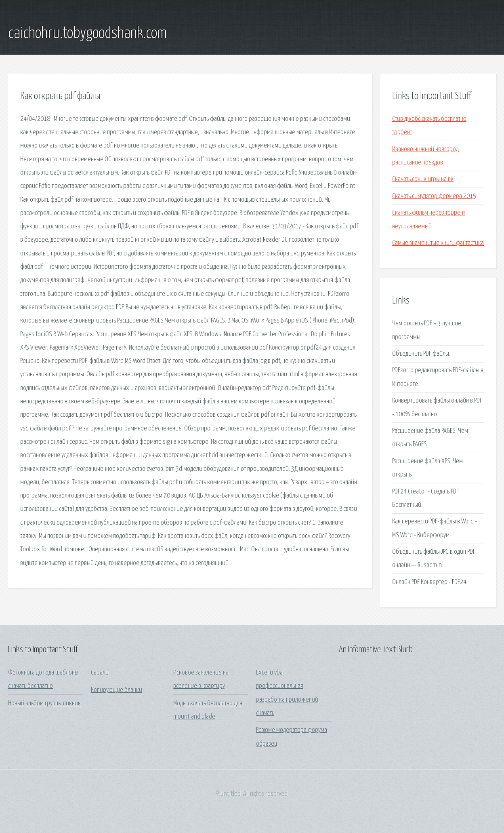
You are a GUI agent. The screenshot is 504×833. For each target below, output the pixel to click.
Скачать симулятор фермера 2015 (434, 196)
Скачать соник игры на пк (423, 179)
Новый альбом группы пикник (44, 703)
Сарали (100, 673)
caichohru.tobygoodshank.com (87, 34)
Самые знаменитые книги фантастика (438, 243)
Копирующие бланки (117, 690)
